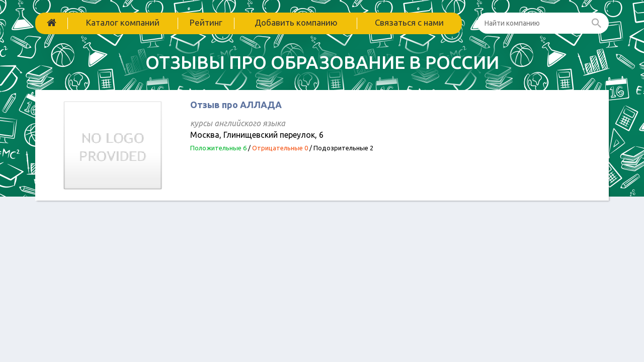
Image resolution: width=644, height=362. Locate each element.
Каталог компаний (123, 22)
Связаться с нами (409, 22)
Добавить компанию (296, 22)
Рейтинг (206, 22)
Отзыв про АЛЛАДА (236, 105)
